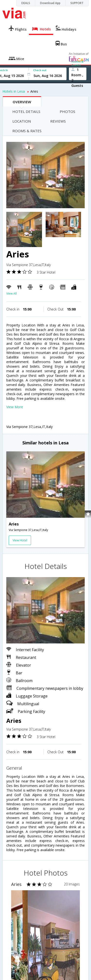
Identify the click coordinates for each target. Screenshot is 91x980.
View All (12, 293)
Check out (40, 70)
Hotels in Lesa (14, 91)
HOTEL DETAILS (26, 111)
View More (15, 407)
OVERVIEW (22, 102)
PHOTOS (67, 111)
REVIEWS (58, 121)
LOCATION (22, 121)
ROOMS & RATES (27, 131)
